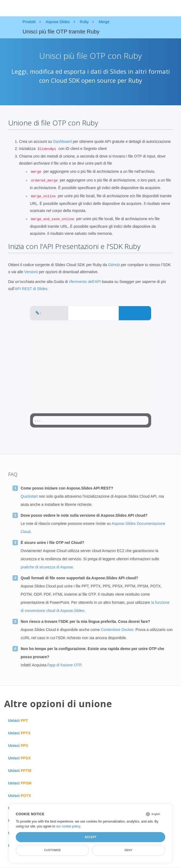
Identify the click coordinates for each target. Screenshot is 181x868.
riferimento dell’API (85, 282)
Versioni (31, 272)
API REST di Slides (31, 289)
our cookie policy (68, 826)
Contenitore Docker (117, 630)
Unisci (18, 721)
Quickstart (29, 496)
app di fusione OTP (65, 665)
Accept (90, 837)
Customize (52, 850)
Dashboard (62, 141)
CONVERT (135, 313)
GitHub (114, 265)
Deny (128, 850)
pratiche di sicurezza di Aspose (47, 567)
